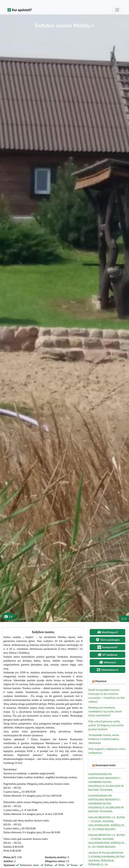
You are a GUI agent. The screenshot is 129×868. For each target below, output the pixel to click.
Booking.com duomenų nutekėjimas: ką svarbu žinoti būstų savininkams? (105, 711)
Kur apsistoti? (20, 10)
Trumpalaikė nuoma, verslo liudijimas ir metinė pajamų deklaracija (104, 739)
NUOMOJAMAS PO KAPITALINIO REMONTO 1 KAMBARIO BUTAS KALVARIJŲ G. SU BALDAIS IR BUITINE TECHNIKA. (106, 782)
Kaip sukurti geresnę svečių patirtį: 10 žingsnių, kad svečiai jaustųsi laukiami (106, 725)
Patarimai (101, 681)
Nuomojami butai (105, 765)
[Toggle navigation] (117, 10)
